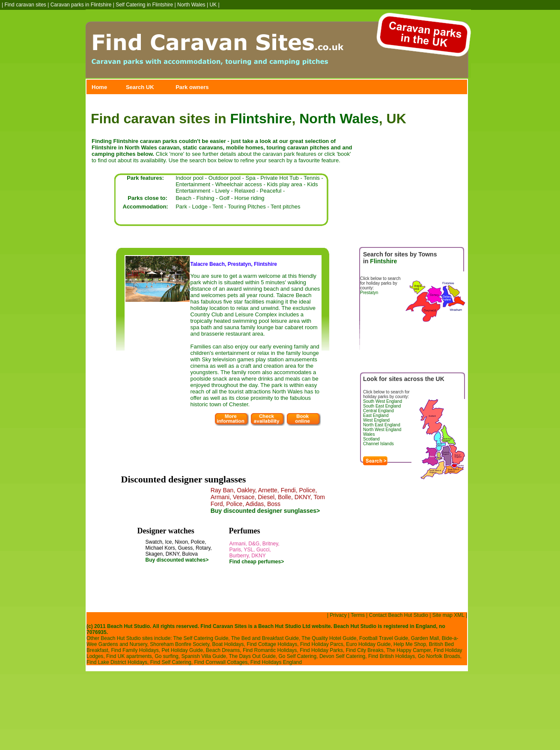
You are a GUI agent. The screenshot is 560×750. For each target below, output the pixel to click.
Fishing (206, 198)
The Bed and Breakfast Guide (265, 638)
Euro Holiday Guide (368, 644)
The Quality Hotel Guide (329, 638)
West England (376, 420)
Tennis (312, 178)
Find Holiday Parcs (322, 644)
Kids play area (284, 184)
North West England (382, 430)
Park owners (192, 87)
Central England (378, 411)
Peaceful (271, 191)
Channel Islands (378, 444)
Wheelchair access (239, 184)
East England (376, 415)
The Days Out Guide (252, 656)
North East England (382, 425)
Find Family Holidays (135, 650)
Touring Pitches (247, 207)
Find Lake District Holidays (117, 662)
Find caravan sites (25, 5)
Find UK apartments (129, 656)
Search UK (140, 87)
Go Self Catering (298, 656)
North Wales (191, 5)
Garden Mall (425, 638)
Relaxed (245, 191)
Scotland (371, 439)
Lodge (200, 207)
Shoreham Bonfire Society (180, 644)
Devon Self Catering (342, 656)
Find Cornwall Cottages (221, 662)
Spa (251, 178)
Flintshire (261, 119)
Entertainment (193, 184)
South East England (382, 406)
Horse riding (250, 198)
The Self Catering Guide (201, 638)
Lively (222, 191)
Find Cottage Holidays (272, 644)
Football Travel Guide (384, 638)
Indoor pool (189, 178)
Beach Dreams (223, 650)
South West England (383, 401)
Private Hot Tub (280, 178)
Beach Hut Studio (280, 626)
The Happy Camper (408, 650)
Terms (358, 615)
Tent (218, 207)
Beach (183, 198)
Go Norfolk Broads (439, 656)
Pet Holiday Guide (182, 650)
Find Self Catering (171, 662)
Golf (224, 198)
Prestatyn (369, 293)
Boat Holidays (228, 644)
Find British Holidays (392, 656)
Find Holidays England (276, 662)
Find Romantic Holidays (270, 650)
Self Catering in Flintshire (144, 5)
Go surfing (166, 656)
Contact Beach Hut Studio (399, 615)
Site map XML (448, 615)
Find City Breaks (365, 650)
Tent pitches (285, 207)
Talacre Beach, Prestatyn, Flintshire (234, 264)
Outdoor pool (225, 178)
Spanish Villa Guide (204, 656)
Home (99, 87)
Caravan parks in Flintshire (81, 5)
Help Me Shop (410, 644)
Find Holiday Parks (321, 650)
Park (181, 207)
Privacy (338, 615)
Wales (369, 434)
